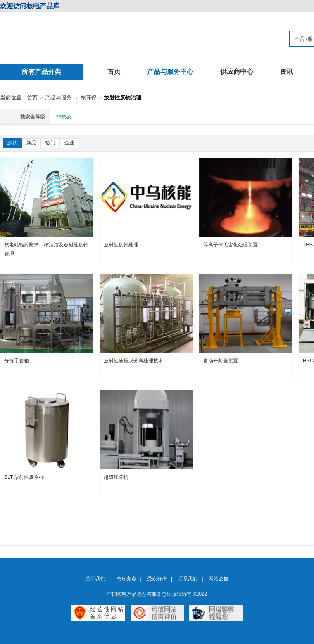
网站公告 (219, 579)
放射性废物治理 (123, 98)
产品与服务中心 (170, 72)
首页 (114, 72)
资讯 (286, 72)
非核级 (64, 117)
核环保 (89, 98)
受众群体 (157, 579)
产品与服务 (58, 98)
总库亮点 (126, 579)
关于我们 (95, 579)
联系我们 (188, 579)
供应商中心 (237, 72)
